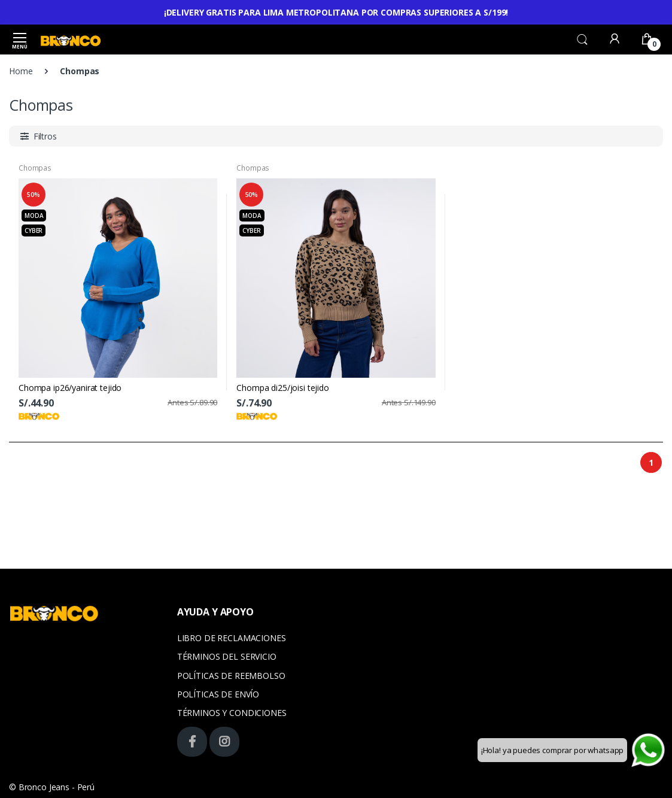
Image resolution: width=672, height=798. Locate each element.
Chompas (35, 168)
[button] (582, 38)
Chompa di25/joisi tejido (283, 388)
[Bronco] (71, 40)
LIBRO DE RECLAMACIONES (232, 638)
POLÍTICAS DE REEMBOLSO (231, 676)
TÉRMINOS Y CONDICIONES (232, 713)
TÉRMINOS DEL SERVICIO (227, 656)
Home (21, 71)
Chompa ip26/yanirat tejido (70, 388)
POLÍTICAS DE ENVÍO (218, 694)
